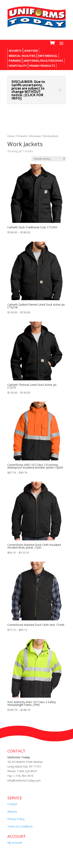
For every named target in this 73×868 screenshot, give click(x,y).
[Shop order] (49, 159)
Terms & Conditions (20, 826)
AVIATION (31, 51)
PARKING (15, 61)
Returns (12, 812)
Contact (12, 804)
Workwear (35, 136)
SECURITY (15, 51)
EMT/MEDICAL (48, 56)
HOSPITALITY (18, 66)
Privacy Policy (16, 819)
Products (22, 136)
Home (11, 136)
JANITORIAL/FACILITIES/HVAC (43, 61)
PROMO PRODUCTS (42, 66)
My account (15, 843)
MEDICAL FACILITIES (22, 56)
